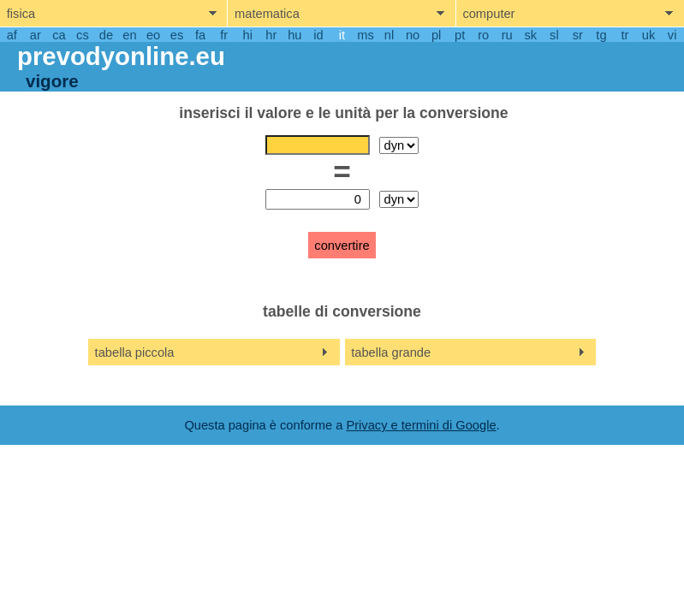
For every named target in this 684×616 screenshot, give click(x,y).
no (413, 35)
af (12, 35)
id (318, 35)
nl (389, 35)
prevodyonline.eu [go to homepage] (121, 56)
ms (366, 35)
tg (601, 35)
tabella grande (391, 352)
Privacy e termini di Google (421, 425)
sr (578, 35)
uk (648, 35)
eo (153, 35)
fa (200, 35)
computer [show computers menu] (488, 14)
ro (483, 35)
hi (248, 35)
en (129, 35)
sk (530, 35)
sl (554, 35)
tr (625, 35)
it (342, 35)
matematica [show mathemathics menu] (267, 14)
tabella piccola (135, 352)
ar (36, 35)
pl (436, 35)
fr (224, 35)
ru (507, 35)
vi (672, 35)
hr (271, 35)
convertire (342, 246)
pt (460, 35)
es (177, 35)
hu (294, 35)
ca (59, 35)
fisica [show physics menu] (21, 14)
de (106, 35)
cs (83, 35)
